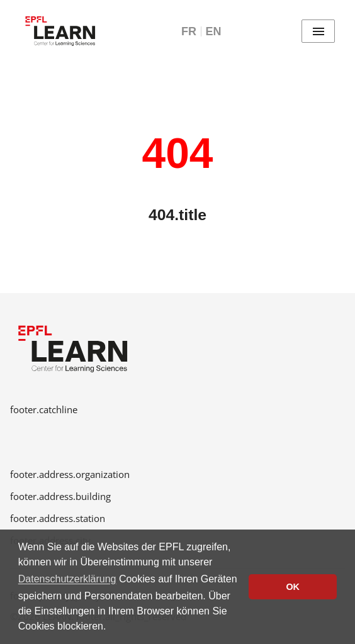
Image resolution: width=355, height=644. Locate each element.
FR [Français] (189, 31)
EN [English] (213, 31)
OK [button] (293, 587)
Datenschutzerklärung (67, 579)
